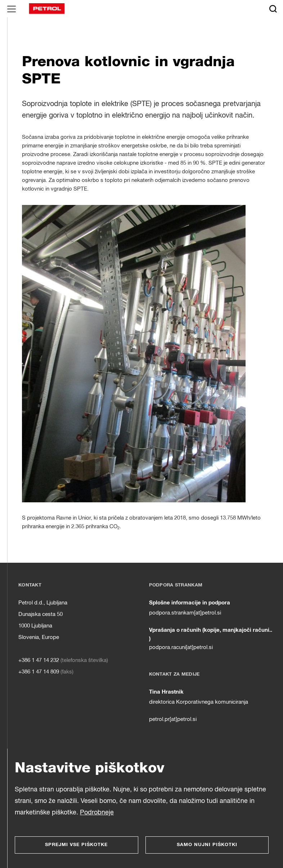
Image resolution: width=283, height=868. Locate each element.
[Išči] (273, 9)
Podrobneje (97, 813)
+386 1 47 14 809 (39, 672)
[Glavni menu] (12, 9)
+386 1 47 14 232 (39, 660)
